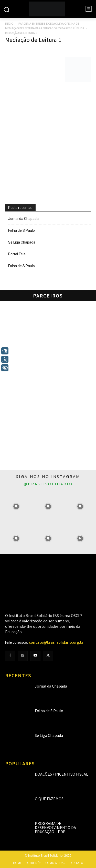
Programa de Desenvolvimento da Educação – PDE (55, 827)
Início (9, 23)
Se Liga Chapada (22, 242)
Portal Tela (17, 254)
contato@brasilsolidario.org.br (56, 642)
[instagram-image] (16, 506)
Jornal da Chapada (23, 219)
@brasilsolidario (48, 484)
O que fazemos (49, 799)
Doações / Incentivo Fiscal (61, 774)
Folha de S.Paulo (22, 230)
